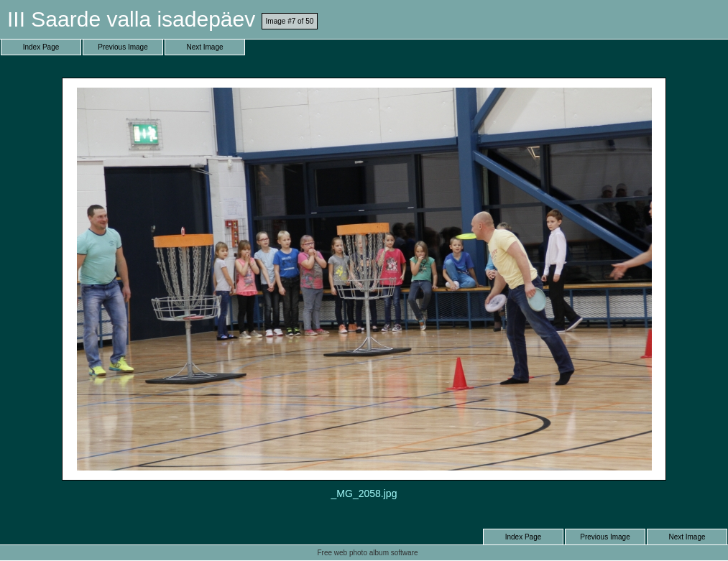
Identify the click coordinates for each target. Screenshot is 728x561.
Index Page (41, 47)
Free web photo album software (367, 553)
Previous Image (123, 47)
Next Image (204, 47)
